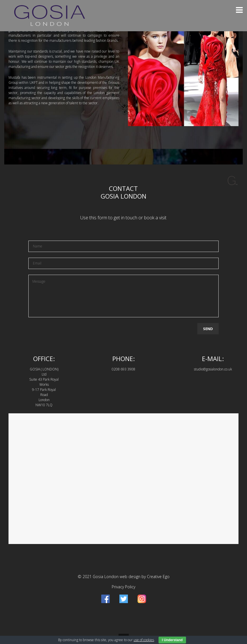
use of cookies (144, 640)
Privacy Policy (123, 587)
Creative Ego (158, 577)
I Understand (172, 640)
